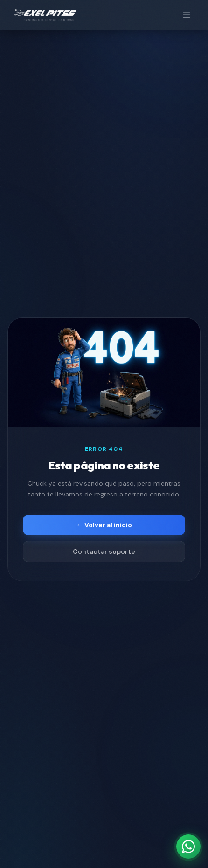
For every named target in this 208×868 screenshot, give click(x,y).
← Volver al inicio (104, 525)
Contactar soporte (104, 551)
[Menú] (187, 15)
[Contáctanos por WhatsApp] (188, 847)
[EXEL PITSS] (45, 15)
